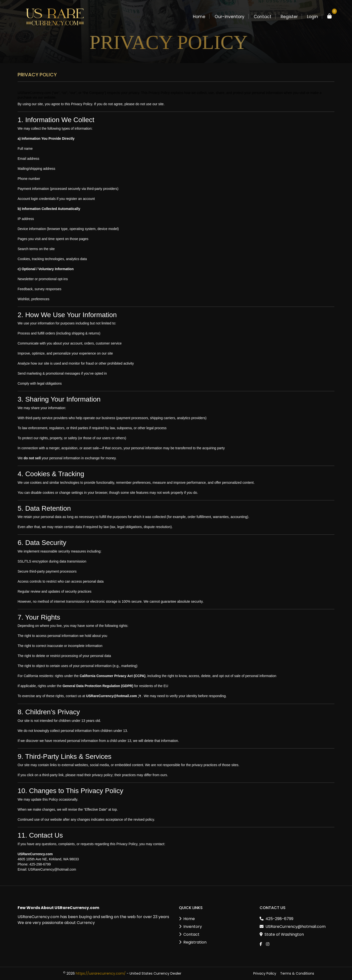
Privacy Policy (265, 973)
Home (189, 919)
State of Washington (284, 934)
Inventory (193, 927)
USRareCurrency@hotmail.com (114, 696)
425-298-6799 (279, 919)
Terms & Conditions (297, 973)
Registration (195, 942)
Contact (191, 934)
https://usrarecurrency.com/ (101, 973)
